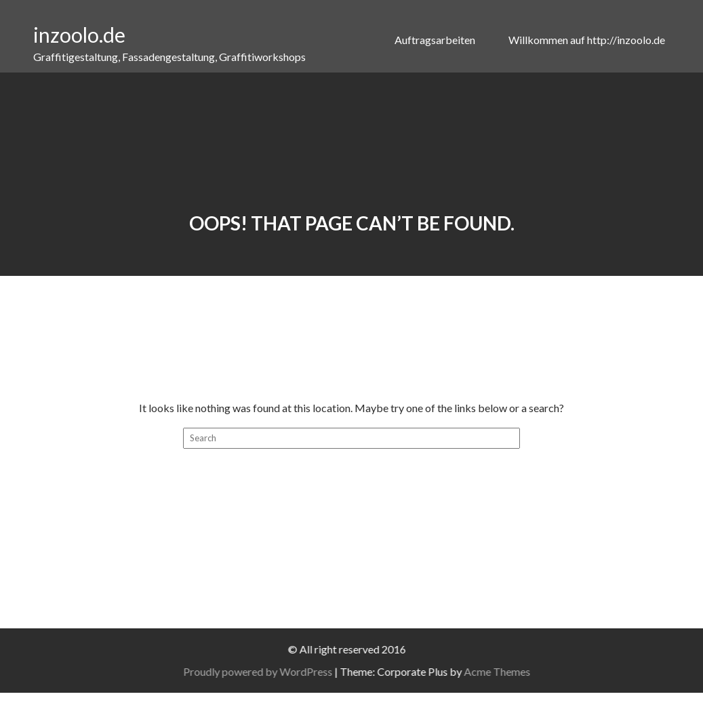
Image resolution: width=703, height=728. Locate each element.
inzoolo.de (79, 35)
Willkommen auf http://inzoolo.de (587, 40)
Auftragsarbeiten (436, 40)
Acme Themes (507, 671)
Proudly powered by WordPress (268, 671)
